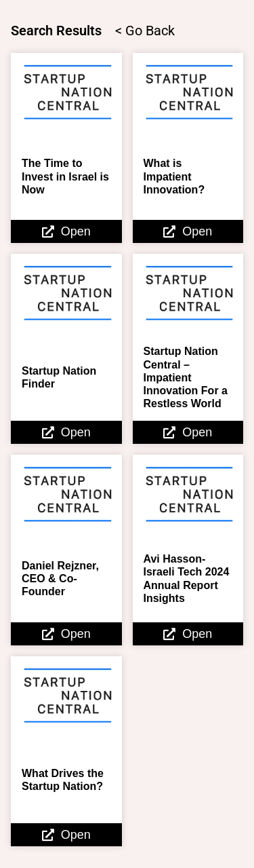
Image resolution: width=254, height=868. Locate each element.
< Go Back (145, 31)
